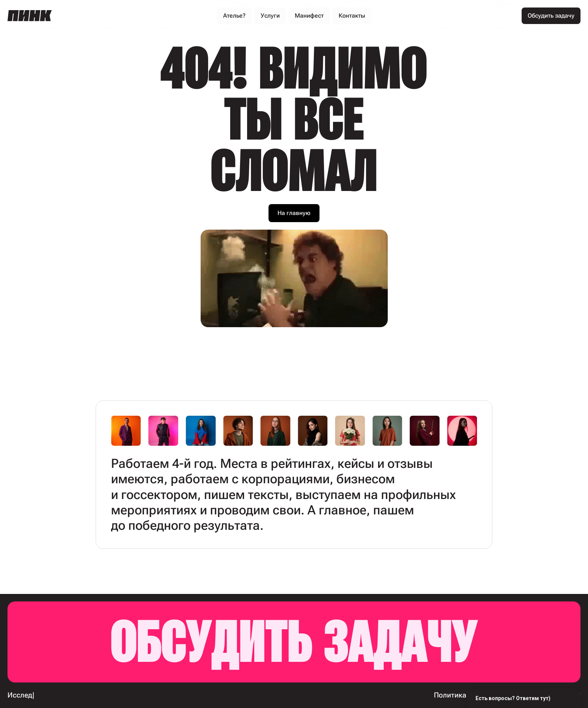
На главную (294, 213)
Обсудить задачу (294, 642)
